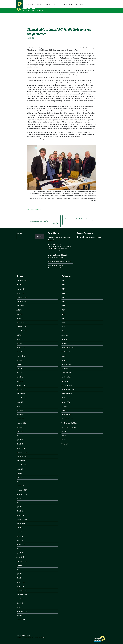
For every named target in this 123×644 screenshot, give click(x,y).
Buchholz (64, 341)
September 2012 (22, 609)
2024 (63, 324)
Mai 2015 (19, 546)
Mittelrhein (65, 379)
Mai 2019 (19, 433)
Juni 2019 (20, 429)
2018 (63, 299)
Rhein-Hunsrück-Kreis (68, 387)
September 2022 (22, 328)
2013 (63, 278)
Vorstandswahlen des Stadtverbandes (79, 218)
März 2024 (20, 282)
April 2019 (20, 437)
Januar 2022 (20, 349)
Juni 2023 (20, 312)
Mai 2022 (19, 337)
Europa (32, 207)
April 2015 (20, 550)
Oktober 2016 (21, 521)
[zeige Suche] (104, 2)
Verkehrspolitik (66, 412)
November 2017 (22, 488)
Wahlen (64, 433)
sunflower (29, 635)
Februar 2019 (21, 446)
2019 (63, 303)
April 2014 (20, 571)
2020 (63, 308)
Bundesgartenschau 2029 (69, 345)
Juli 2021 (19, 362)
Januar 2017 (20, 513)
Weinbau (64, 437)
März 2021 (20, 379)
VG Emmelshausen (67, 416)
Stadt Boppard (38, 207)
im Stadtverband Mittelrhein (33, 10)
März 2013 (20, 601)
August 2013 (20, 596)
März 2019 (20, 442)
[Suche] (101, 2)
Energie (64, 354)
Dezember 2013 (22, 588)
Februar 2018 (21, 483)
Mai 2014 (19, 567)
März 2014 (20, 576)
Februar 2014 (21, 580)
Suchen (19, 231)
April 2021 (20, 375)
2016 (28, 207)
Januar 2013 (20, 605)
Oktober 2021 (21, 354)
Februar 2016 (21, 542)
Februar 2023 (21, 316)
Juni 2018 (20, 475)
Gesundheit (65, 366)
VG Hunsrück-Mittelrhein (69, 421)
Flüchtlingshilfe (66, 362)
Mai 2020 (19, 404)
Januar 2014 (20, 584)
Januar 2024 (20, 291)
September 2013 (22, 592)
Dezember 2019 (22, 421)
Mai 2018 (19, 479)
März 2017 (20, 509)
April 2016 (20, 534)
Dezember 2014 (22, 559)
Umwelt (64, 408)
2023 (63, 320)
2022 (63, 316)
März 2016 (20, 538)
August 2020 (20, 400)
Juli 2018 (19, 471)
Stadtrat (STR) (66, 400)
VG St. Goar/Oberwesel (69, 425)
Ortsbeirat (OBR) (67, 383)
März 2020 (20, 412)
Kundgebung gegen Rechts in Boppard (59, 259)
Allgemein (65, 328)
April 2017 (20, 504)
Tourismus (65, 404)
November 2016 (22, 517)
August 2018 (20, 467)
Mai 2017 (19, 500)
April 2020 (20, 408)
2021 (63, 312)
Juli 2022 (19, 333)
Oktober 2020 (21, 391)
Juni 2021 (20, 366)
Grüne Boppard (29, 8)
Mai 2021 (19, 370)
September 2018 (22, 462)
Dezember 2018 (22, 450)
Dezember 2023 (22, 295)
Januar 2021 (20, 387)
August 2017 (20, 496)
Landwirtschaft (66, 375)
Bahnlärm (64, 337)
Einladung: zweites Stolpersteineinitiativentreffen (44, 219)
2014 (63, 282)
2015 (63, 287)
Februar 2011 (21, 617)
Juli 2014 (19, 563)
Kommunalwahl (66, 370)
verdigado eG (44, 635)
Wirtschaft (65, 442)
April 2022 (20, 341)
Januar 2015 (20, 555)
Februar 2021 (21, 383)
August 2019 (20, 425)
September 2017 (22, 492)
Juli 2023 (19, 308)
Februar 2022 (21, 345)
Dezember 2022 (22, 324)
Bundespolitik (66, 349)
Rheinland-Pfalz (67, 391)
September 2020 (22, 395)
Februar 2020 (21, 416)
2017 (63, 295)
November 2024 (22, 278)
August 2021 (20, 358)
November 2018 (22, 454)
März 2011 (20, 613)
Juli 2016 (19, 525)
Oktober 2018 (21, 458)
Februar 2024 (21, 287)
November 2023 (22, 299)
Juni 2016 (20, 529)
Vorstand (64, 429)
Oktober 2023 (21, 303)
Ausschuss (65, 333)
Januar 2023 (20, 320)
